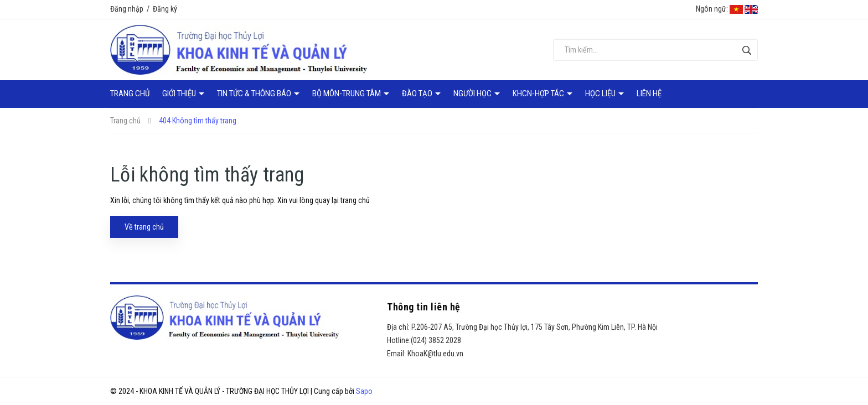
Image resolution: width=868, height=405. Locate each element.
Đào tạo (418, 94)
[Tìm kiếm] (746, 50)
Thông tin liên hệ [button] (424, 307)
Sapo (364, 391)
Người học (473, 94)
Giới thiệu (180, 94)
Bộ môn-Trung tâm (347, 94)
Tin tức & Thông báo (255, 94)
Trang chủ (130, 94)
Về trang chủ (144, 227)
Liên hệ (649, 94)
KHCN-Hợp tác (539, 94)
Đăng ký (165, 9)
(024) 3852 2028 (436, 340)
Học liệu (601, 94)
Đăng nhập (127, 9)
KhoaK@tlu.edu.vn (435, 354)
